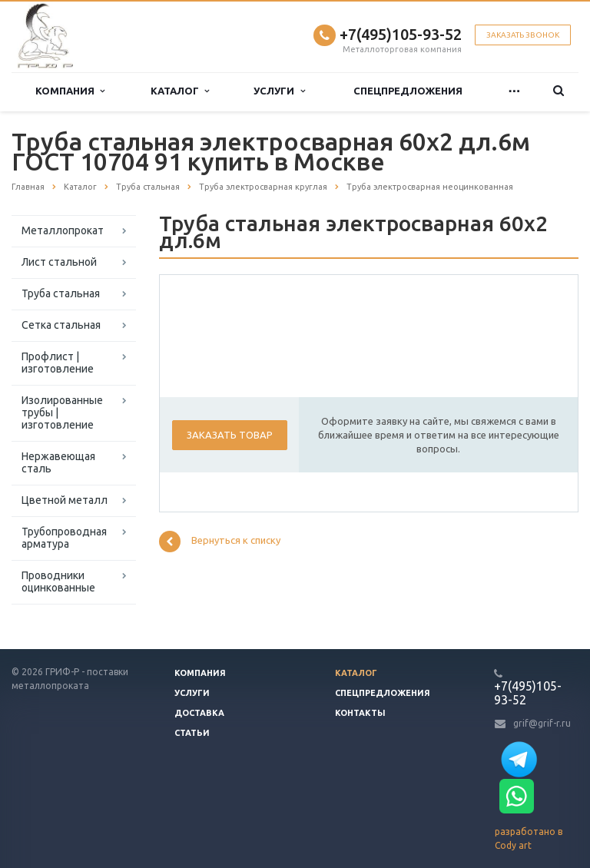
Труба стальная (61, 293)
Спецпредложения (408, 91)
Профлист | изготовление (58, 363)
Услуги (279, 91)
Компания (70, 91)
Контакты (360, 713)
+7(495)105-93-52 (401, 34)
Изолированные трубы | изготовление (62, 412)
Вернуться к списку (220, 542)
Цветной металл (65, 500)
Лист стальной (59, 262)
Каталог (180, 91)
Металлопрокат (63, 230)
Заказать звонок (523, 35)
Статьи (192, 733)
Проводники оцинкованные (58, 581)
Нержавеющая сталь (58, 462)
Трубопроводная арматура (64, 538)
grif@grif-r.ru (542, 723)
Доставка (199, 713)
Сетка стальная (61, 325)
